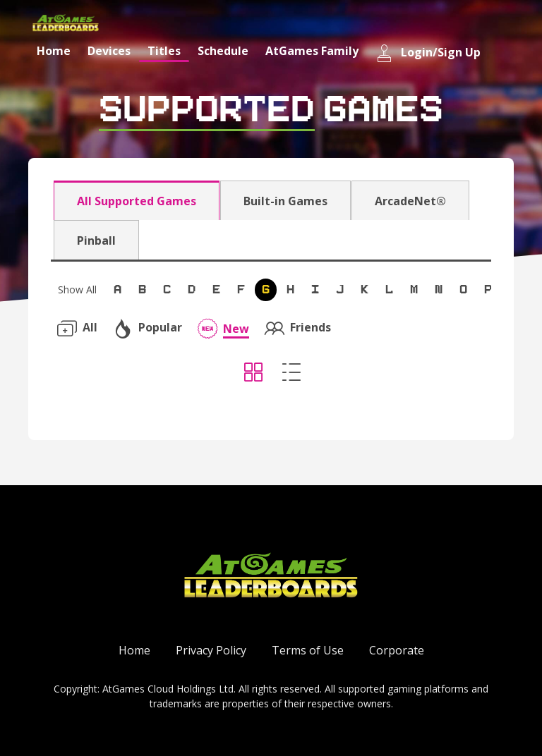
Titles (164, 51)
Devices (109, 51)
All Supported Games (137, 201)
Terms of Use (308, 650)
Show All (77, 289)
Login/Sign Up (428, 53)
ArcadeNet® (410, 201)
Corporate (397, 650)
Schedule (223, 51)
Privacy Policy (211, 650)
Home (54, 51)
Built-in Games (285, 201)
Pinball (96, 240)
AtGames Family (312, 51)
